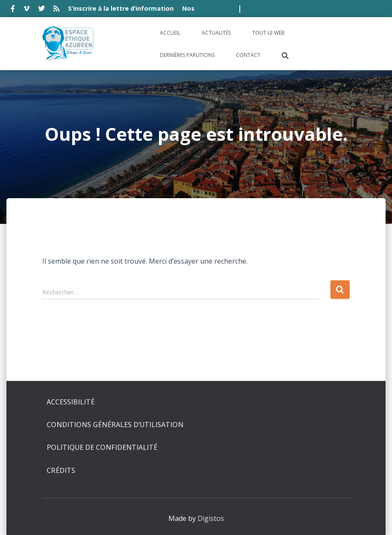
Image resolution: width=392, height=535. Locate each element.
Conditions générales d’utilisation (115, 425)
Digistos (211, 518)
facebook (13, 10)
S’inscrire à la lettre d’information (121, 8)
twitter (41, 10)
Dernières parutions (187, 55)
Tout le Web (268, 33)
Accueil (170, 33)
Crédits (61, 470)
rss (56, 10)
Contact (248, 55)
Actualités (216, 33)
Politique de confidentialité (102, 447)
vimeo (27, 10)
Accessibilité (71, 402)
